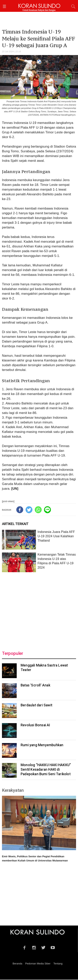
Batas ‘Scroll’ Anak (35, 685)
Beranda (17, 964)
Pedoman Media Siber (38, 964)
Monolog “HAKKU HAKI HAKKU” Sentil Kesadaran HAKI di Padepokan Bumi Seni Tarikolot (46, 769)
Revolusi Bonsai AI (35, 725)
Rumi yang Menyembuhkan (42, 745)
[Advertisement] (39, 609)
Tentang (58, 964)
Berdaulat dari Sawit (36, 705)
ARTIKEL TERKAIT (15, 524)
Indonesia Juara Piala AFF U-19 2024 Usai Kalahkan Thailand (56, 536)
